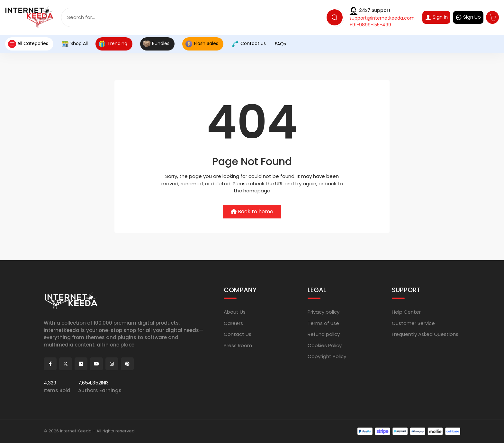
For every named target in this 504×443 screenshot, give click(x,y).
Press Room (238, 345)
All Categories (28, 44)
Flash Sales (202, 44)
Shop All (74, 44)
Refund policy (324, 334)
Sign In (436, 17)
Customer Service (413, 323)
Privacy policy (324, 312)
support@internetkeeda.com (382, 18)
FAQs (280, 44)
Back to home (252, 212)
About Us (235, 312)
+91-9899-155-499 (370, 25)
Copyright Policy (327, 356)
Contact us (248, 44)
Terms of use (323, 323)
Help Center (406, 312)
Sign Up (468, 17)
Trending (113, 44)
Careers (233, 323)
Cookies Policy (325, 345)
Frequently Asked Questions (425, 334)
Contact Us (238, 334)
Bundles (156, 44)
